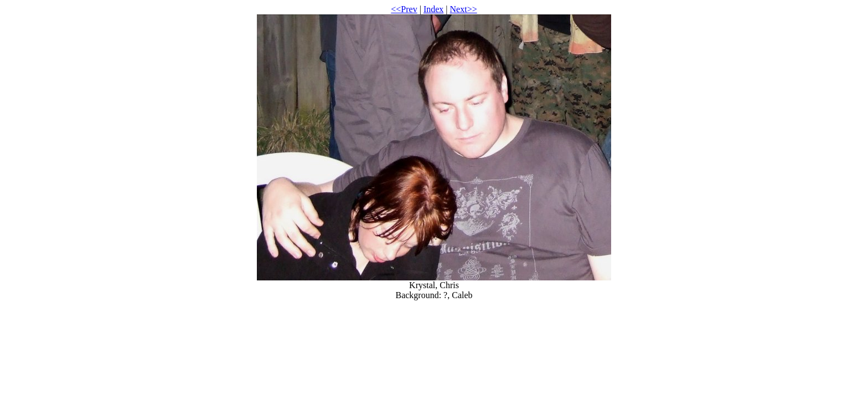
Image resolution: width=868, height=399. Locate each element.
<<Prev (404, 9)
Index (433, 9)
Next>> (464, 9)
